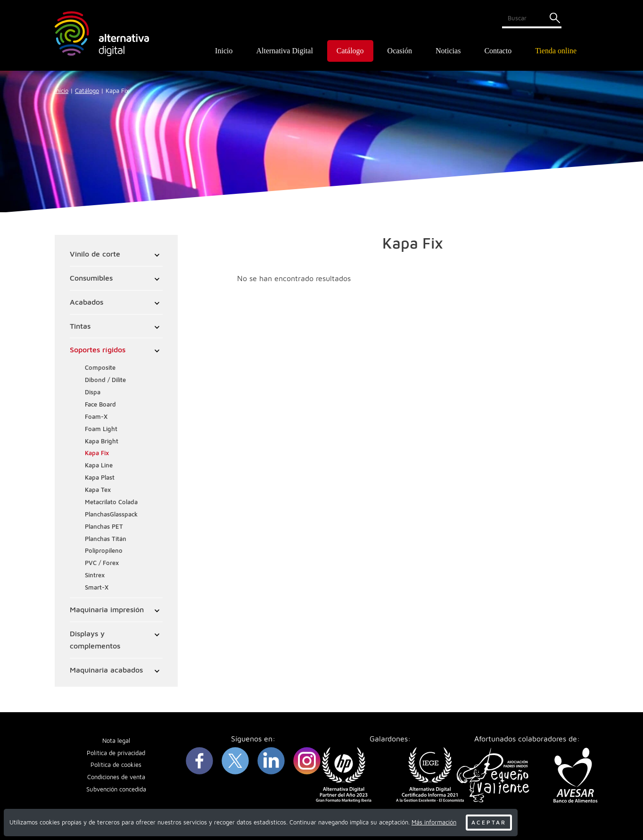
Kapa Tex (98, 490)
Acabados (87, 302)
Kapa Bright (102, 441)
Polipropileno (104, 551)
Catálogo (87, 91)
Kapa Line (99, 465)
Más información (434, 822)
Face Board (100, 404)
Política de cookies (116, 765)
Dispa (93, 392)
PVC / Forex (102, 563)
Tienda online (556, 51)
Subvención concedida (116, 789)
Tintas (80, 326)
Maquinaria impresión (107, 609)
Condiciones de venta (116, 778)
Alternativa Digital (284, 51)
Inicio (224, 51)
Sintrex (95, 575)
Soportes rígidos (98, 350)
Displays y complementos (95, 640)
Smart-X (97, 587)
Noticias (448, 51)
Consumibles (91, 278)
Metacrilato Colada (111, 502)
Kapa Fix (97, 453)
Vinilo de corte (95, 254)
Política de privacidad (116, 753)
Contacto (498, 51)
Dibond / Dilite (105, 380)
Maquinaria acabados (106, 670)
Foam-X (96, 417)
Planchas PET (104, 527)
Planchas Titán (106, 539)
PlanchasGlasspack (111, 514)
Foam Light (101, 429)
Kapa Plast (100, 478)
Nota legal (116, 741)
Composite (100, 368)
